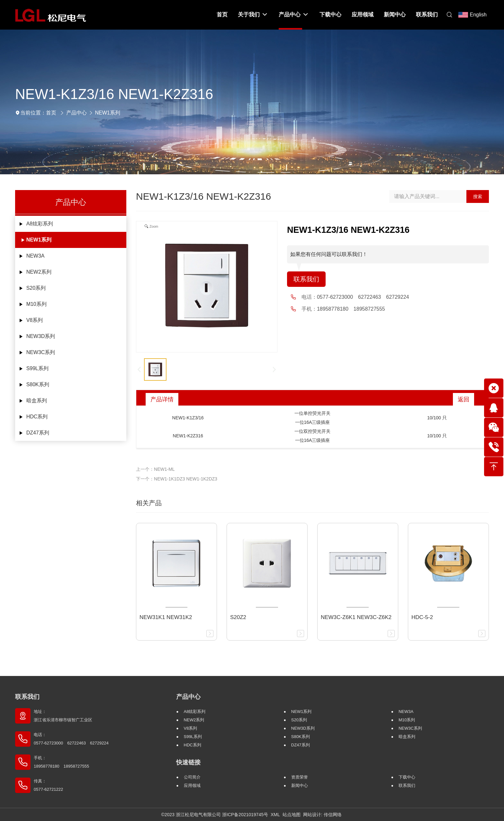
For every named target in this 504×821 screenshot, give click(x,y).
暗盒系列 (37, 401)
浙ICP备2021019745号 (245, 815)
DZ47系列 (38, 433)
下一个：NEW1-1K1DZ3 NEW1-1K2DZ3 (177, 479)
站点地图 (292, 815)
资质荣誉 (300, 777)
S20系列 (36, 288)
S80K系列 (38, 384)
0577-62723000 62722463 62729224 (363, 297)
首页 (51, 113)
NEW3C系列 (41, 352)
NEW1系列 (108, 113)
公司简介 (192, 777)
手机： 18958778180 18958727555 (61, 762)
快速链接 (188, 762)
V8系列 (35, 320)
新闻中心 (300, 785)
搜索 (478, 196)
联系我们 (306, 279)
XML (275, 815)
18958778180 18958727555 (351, 309)
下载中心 (407, 777)
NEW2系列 (39, 272)
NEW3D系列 (41, 336)
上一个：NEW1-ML (155, 469)
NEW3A (36, 256)
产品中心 (76, 113)
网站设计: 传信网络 (322, 815)
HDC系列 (37, 417)
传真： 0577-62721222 (48, 785)
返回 (464, 399)
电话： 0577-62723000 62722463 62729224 (71, 739)
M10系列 (36, 304)
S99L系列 (37, 368)
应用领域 (192, 785)
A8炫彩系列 (40, 224)
